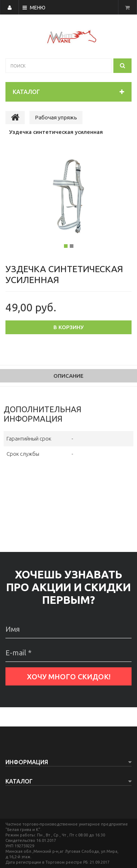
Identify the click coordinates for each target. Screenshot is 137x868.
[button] (19, 204)
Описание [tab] (68, 376)
